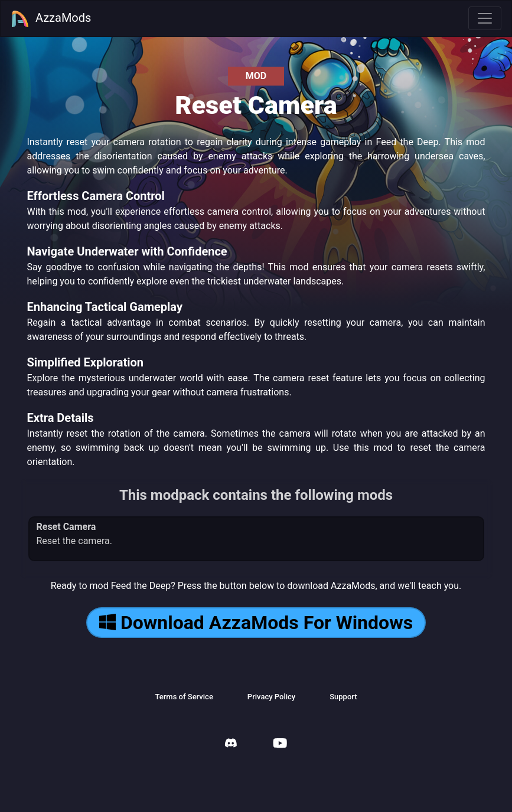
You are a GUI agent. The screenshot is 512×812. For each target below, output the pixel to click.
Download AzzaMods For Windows (256, 623)
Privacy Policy (271, 697)
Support (343, 697)
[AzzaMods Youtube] (280, 744)
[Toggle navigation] (485, 18)
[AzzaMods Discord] (231, 744)
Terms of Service (184, 697)
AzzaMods (51, 19)
